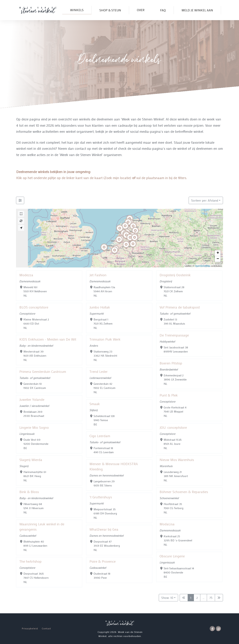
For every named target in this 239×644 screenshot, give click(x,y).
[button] (126, 248)
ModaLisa (167, 524)
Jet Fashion (98, 275)
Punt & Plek (169, 395)
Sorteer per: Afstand (205, 200)
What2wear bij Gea (104, 529)
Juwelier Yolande (32, 399)
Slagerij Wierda (31, 460)
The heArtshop (30, 561)
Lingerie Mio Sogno (34, 427)
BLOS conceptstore (34, 307)
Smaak (95, 404)
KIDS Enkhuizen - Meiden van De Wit (48, 339)
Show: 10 (167, 598)
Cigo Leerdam (100, 436)
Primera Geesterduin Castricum (43, 371)
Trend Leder (99, 371)
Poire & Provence (103, 561)
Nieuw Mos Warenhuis (177, 460)
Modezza (26, 275)
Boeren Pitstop (171, 363)
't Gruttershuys (101, 497)
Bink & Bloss (29, 492)
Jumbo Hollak (100, 307)
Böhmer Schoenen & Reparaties (184, 492)
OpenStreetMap (203, 266)
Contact (46, 629)
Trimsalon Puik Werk (105, 339)
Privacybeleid (30, 629)
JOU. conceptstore (173, 427)
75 (211, 598)
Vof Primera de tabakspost (180, 307)
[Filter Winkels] (20, 200)
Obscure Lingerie (172, 556)
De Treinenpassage (174, 335)
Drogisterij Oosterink (175, 275)
